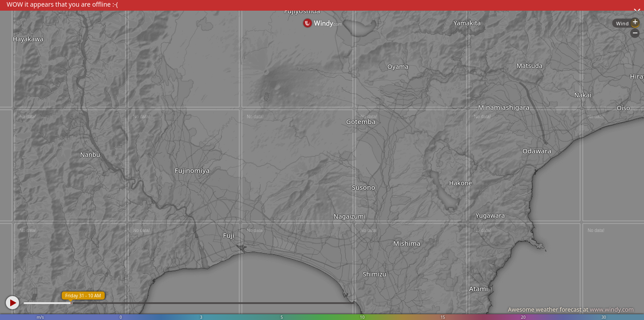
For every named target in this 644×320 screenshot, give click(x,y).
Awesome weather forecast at (571, 309)
